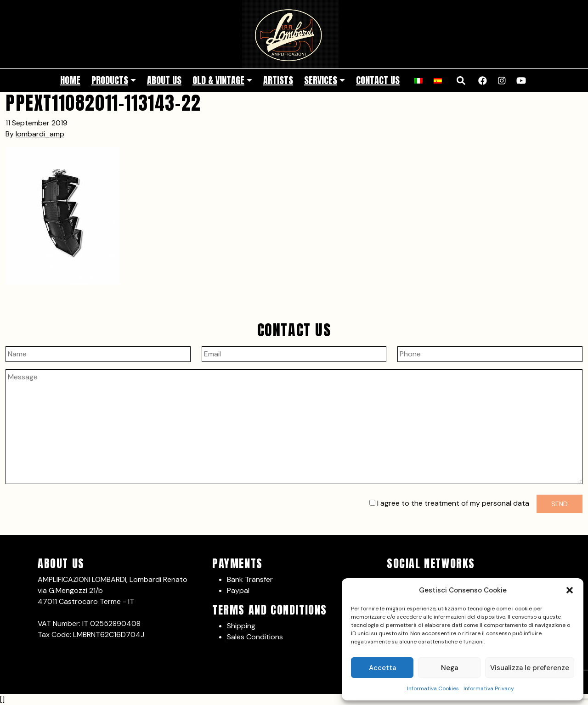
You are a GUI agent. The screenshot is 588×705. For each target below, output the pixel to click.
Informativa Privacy (489, 688)
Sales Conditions (255, 637)
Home (70, 80)
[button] (570, 590)
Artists (278, 80)
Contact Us (378, 80)
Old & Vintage (218, 80)
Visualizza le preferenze (530, 668)
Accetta (382, 668)
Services (321, 80)
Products (110, 80)
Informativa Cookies (433, 688)
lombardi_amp (40, 134)
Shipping (241, 626)
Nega (449, 668)
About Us (164, 80)
